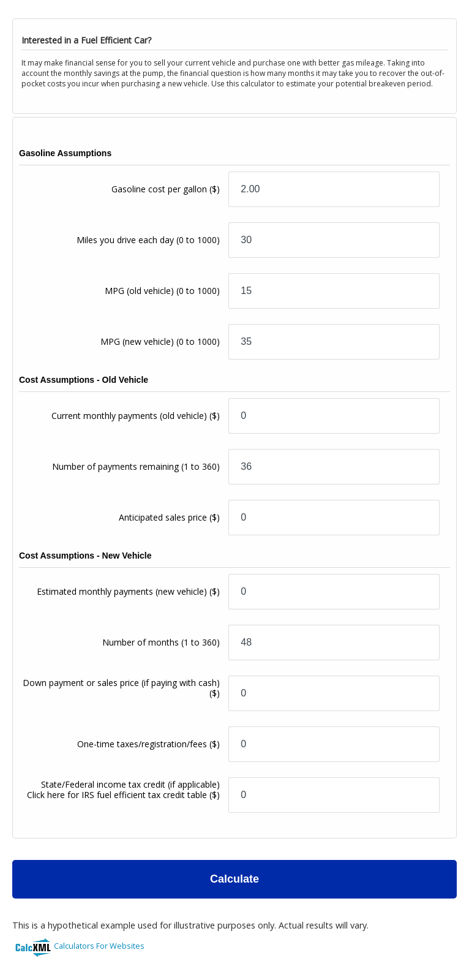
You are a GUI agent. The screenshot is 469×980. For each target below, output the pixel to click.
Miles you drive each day (148, 240)
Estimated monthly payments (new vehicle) (128, 591)
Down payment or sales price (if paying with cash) (121, 688)
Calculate (234, 879)
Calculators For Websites (99, 946)
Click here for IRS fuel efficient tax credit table (117, 795)
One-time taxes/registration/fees (148, 744)
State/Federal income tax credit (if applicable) (123, 790)
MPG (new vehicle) (160, 341)
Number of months (161, 642)
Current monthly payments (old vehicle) (136, 416)
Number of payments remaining (136, 466)
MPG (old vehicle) (162, 291)
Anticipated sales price (169, 517)
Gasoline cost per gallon (166, 189)
